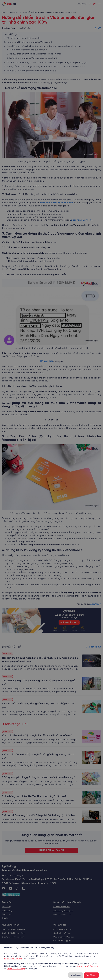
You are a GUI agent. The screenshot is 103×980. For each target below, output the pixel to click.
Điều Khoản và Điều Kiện (87, 966)
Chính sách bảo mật (13, 959)
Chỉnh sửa (76, 975)
